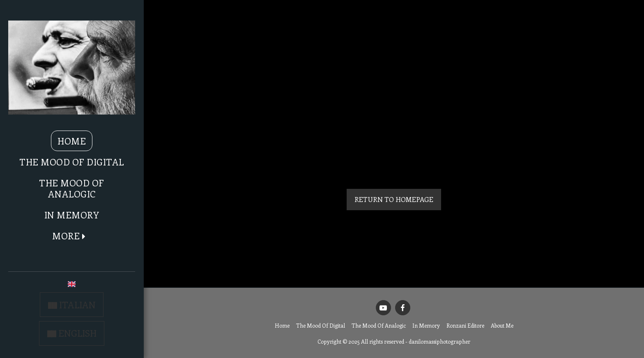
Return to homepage (394, 199)
